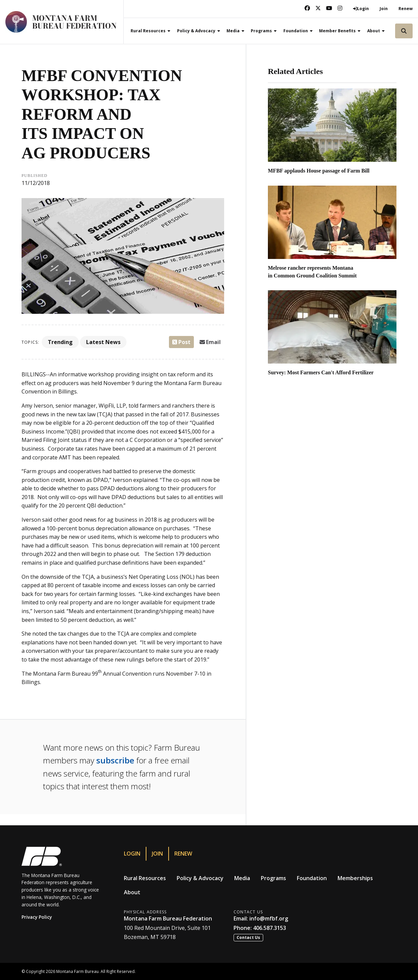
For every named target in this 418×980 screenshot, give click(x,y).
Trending (60, 342)
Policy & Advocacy (200, 878)
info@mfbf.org (269, 918)
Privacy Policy (37, 917)
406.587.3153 (270, 928)
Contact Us (248, 937)
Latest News (103, 342)
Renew (406, 9)
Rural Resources (145, 878)
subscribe (115, 760)
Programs (273, 878)
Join (384, 9)
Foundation (312, 878)
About (132, 892)
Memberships (355, 878)
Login (132, 854)
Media (242, 878)
